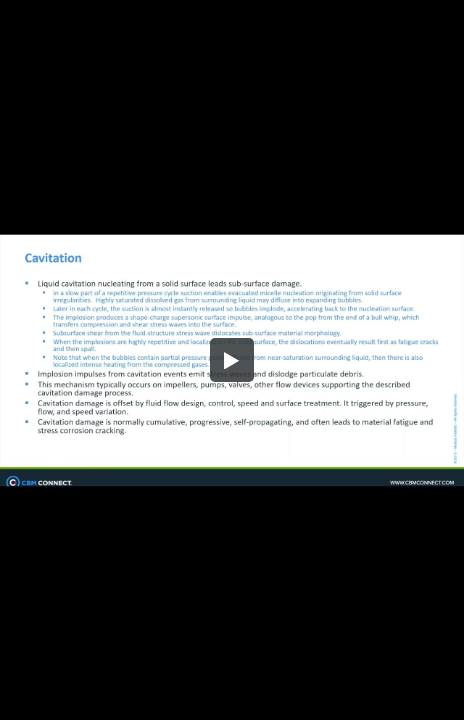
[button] (232, 360)
